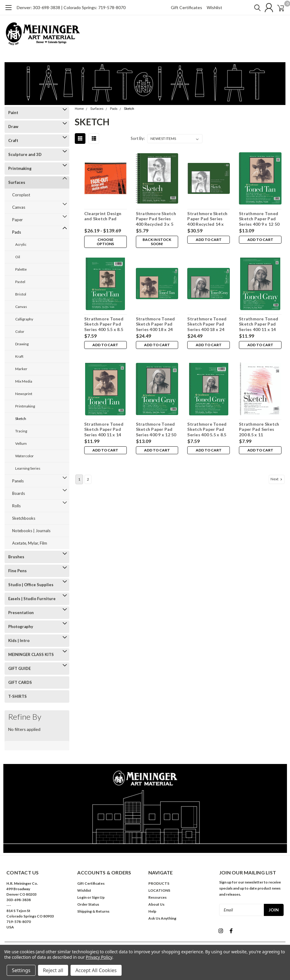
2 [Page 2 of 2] (88, 479)
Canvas (19, 207)
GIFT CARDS (20, 682)
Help (152, 911)
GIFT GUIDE (19, 668)
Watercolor (24, 456)
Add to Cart (208, 240)
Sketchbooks (24, 518)
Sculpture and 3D (25, 154)
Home (79, 109)
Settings (21, 970)
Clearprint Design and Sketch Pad (102, 216)
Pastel (20, 282)
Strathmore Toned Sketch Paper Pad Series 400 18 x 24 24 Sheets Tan (155, 324)
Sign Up (98, 897)
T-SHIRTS (17, 696)
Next (277, 479)
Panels (18, 481)
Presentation (21, 613)
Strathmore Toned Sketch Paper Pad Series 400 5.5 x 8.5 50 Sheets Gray (207, 429)
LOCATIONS (159, 890)
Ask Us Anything (162, 918)
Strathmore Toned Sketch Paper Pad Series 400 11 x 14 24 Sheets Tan (103, 429)
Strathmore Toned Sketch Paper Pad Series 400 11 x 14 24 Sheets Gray (259, 324)
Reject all (53, 970)
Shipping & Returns (93, 911)
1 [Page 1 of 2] (79, 479)
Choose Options (105, 242)
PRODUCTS (159, 883)
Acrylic (21, 244)
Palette (21, 269)
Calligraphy (24, 319)
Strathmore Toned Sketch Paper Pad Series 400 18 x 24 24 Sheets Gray (207, 324)
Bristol (21, 294)
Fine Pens (17, 571)
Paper (17, 220)
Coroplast (21, 195)
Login (82, 897)
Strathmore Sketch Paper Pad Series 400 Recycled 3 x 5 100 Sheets (155, 219)
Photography (21, 627)
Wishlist (214, 7)
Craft (13, 140)
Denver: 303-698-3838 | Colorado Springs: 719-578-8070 (71, 7)
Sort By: (138, 138)
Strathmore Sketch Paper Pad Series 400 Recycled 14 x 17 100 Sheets (209, 219)
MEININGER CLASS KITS (31, 654)
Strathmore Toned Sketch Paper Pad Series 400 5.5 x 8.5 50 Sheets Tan (103, 324)
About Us (156, 904)
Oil (18, 257)
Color (20, 331)
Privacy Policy (99, 957)
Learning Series (28, 468)
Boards (19, 493)
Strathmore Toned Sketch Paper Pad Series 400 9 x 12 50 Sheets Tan (259, 219)
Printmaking (20, 168)
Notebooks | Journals (31, 531)
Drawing (22, 344)
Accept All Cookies (96, 970)
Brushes (16, 557)
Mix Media (24, 381)
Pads (17, 232)
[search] (250, 8)
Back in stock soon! (157, 242)
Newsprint (24, 394)
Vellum (21, 443)
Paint (13, 113)
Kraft (19, 356)
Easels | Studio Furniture (32, 599)
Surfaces (17, 182)
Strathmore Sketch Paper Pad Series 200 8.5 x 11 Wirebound (259, 429)
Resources (157, 897)
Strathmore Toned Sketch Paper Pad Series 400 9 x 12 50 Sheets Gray (155, 429)
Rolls (16, 506)
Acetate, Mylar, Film (30, 543)
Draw (13, 127)
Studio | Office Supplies (31, 585)
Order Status (88, 904)
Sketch (21, 419)
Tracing (21, 431)
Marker (21, 369)
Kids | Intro (19, 640)
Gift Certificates (186, 7)
